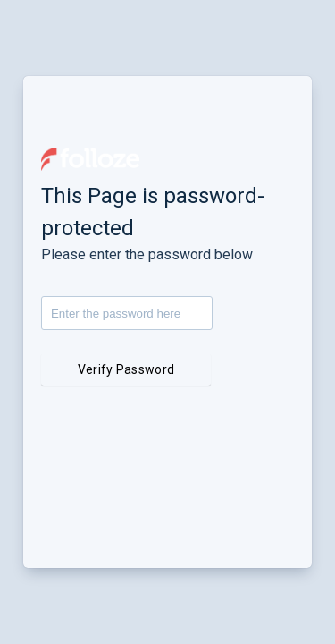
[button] (90, 159)
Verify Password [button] (126, 369)
